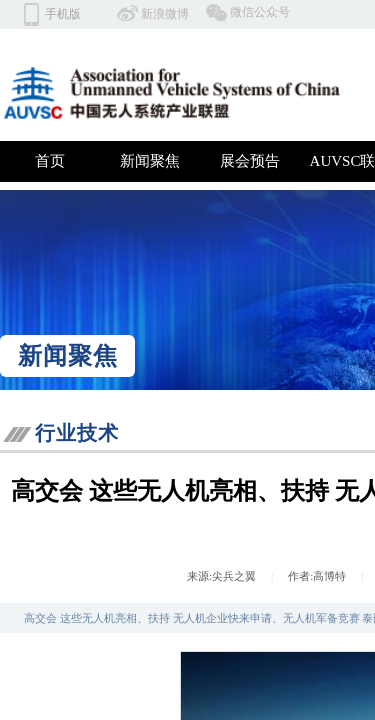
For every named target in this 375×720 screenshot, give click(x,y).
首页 (50, 161)
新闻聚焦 (150, 161)
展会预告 (250, 161)
